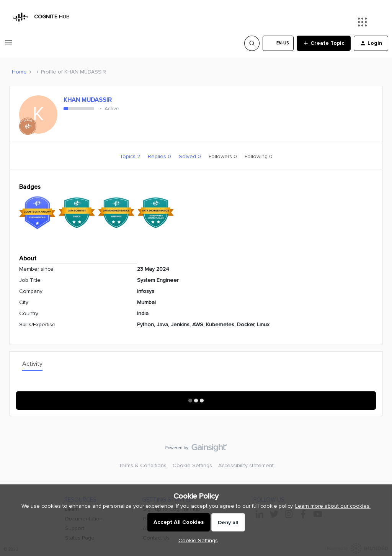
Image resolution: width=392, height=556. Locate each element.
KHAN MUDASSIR (88, 100)
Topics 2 (131, 156)
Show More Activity (196, 398)
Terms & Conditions (143, 465)
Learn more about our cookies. (333, 506)
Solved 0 (191, 156)
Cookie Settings (192, 465)
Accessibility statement (246, 465)
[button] (8, 45)
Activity (32, 364)
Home (19, 72)
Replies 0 (160, 156)
